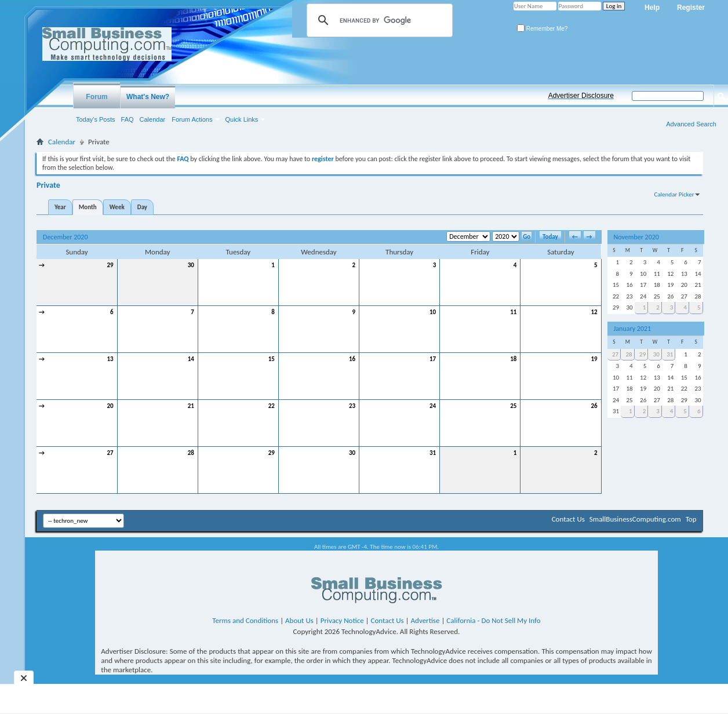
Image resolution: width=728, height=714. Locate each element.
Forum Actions (192, 119)
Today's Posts (96, 119)
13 (110, 359)
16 (352, 359)
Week (117, 207)
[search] (378, 20)
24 (433, 406)
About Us (299, 620)
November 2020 (636, 237)
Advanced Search (691, 124)
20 (110, 406)
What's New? (148, 97)
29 (110, 265)
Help (652, 8)
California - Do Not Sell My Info (493, 620)
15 (272, 359)
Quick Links (242, 119)
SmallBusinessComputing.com (635, 519)
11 (513, 312)
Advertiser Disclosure (581, 96)
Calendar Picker (674, 194)
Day (142, 207)
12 (594, 312)
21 (191, 406)
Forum (97, 97)
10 (433, 312)
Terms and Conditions (245, 620)
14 (191, 359)
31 (433, 453)
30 (191, 265)
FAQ (128, 119)
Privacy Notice (342, 620)
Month (88, 207)
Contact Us (568, 519)
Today (550, 237)
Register (691, 8)
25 (513, 406)
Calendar (153, 119)
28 (191, 453)
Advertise (425, 620)
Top (691, 519)
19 (594, 359)
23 (352, 406)
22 (272, 406)
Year (60, 207)
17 (433, 359)
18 (513, 359)
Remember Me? (542, 29)
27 (110, 453)
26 (594, 406)
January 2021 (633, 329)
